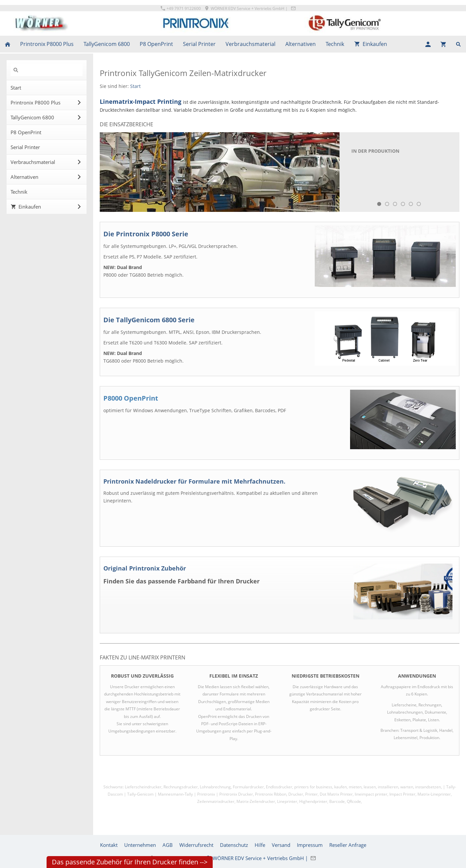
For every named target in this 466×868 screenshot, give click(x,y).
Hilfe (260, 845)
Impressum (310, 845)
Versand (281, 845)
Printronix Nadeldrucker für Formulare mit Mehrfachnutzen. (194, 481)
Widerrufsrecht (196, 845)
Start (135, 86)
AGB (168, 845)
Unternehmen (140, 845)
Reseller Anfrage (348, 845)
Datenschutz (234, 845)
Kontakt (109, 845)
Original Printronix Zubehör (145, 568)
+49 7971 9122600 (181, 8)
